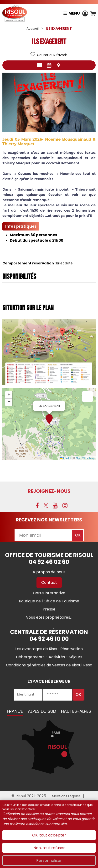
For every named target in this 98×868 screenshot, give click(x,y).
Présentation (39, 65)
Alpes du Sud (42, 711)
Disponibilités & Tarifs (49, 65)
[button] (93, 13)
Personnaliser (49, 860)
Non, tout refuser (49, 848)
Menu (74, 13)
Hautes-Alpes (76, 711)
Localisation (59, 65)
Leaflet (65, 458)
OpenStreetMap (85, 458)
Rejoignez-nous (49, 491)
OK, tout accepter (49, 835)
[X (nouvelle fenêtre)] (46, 505)
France (15, 711)
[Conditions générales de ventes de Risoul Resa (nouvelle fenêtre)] (49, 665)
